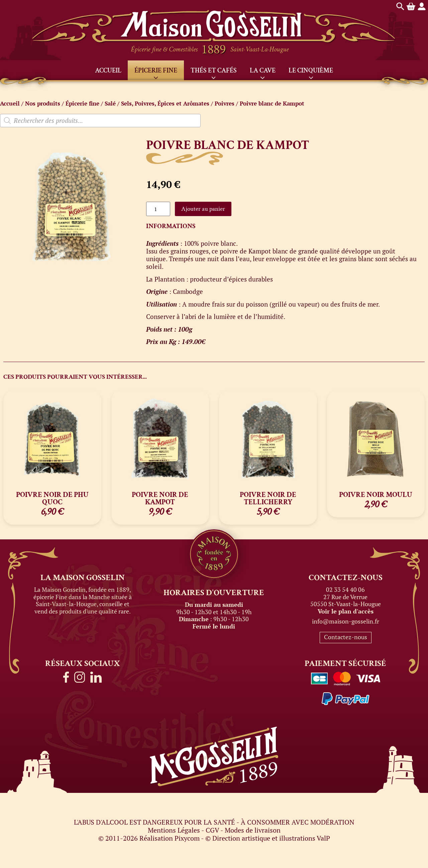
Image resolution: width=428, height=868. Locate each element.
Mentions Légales (174, 830)
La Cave (263, 70)
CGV (212, 830)
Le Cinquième (311, 70)
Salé (110, 103)
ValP (323, 838)
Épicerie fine (156, 70)
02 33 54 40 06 (345, 589)
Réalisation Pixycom (170, 838)
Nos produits (43, 103)
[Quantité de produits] (158, 209)
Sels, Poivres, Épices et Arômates (165, 103)
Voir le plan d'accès (346, 611)
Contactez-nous (346, 637)
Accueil (108, 70)
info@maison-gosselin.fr (346, 621)
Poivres (225, 103)
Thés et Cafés (214, 70)
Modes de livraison (253, 830)
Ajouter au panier (203, 209)
